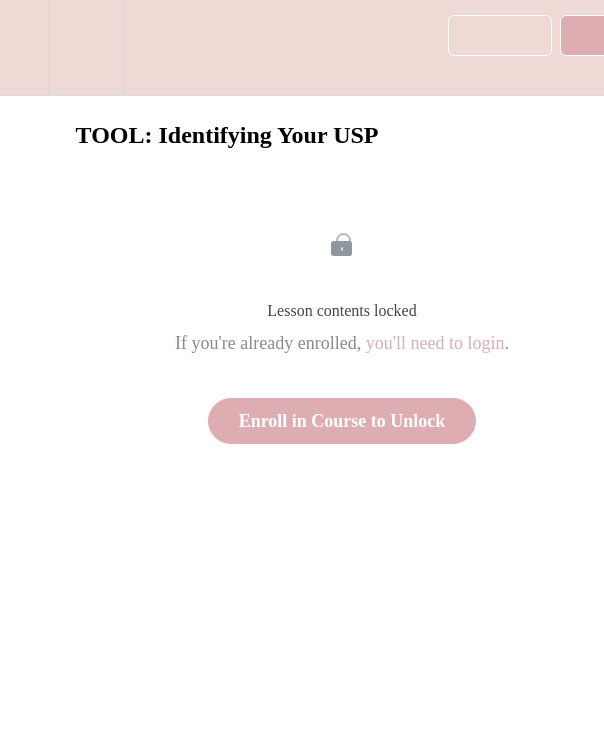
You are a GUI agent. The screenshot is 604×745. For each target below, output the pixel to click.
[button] (24, 47)
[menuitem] (85, 47)
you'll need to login (435, 343)
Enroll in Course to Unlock (342, 421)
